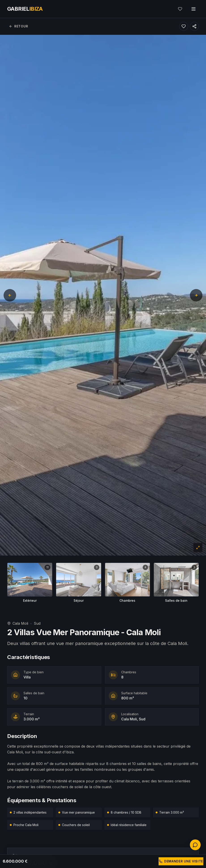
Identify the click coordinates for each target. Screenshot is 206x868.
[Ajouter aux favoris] (184, 26)
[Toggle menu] (193, 9)
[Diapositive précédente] (10, 295)
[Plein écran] (198, 548)
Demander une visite (181, 861)
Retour (18, 26)
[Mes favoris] (180, 9)
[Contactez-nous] (195, 845)
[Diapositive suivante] (196, 295)
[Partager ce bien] (194, 26)
